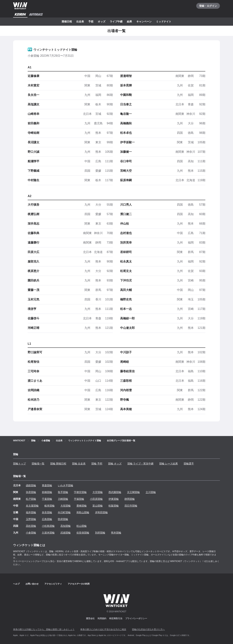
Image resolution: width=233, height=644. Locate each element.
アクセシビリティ (53, 584)
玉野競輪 (31, 519)
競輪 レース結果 (169, 464)
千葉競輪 (47, 499)
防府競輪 (63, 519)
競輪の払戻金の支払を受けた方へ (148, 629)
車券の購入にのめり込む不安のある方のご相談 (103, 629)
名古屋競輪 (32, 506)
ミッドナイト (164, 22)
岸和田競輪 (101, 512)
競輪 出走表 (79, 464)
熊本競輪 (116, 533)
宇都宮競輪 (80, 492)
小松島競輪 (48, 526)
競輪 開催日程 (58, 464)
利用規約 (102, 618)
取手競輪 (63, 492)
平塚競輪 (79, 499)
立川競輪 (151, 492)
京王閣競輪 (133, 492)
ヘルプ (16, 584)
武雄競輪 (66, 533)
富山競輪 (98, 506)
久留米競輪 (48, 533)
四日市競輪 (131, 506)
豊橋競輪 (82, 506)
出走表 (80, 22)
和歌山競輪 (83, 512)
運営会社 (90, 618)
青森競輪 (47, 485)
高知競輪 (66, 526)
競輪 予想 (97, 464)
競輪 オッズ (115, 464)
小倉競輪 (31, 533)
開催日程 (67, 22)
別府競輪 (100, 533)
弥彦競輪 (31, 492)
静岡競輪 (130, 499)
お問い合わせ (32, 584)
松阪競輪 (114, 506)
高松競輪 (31, 526)
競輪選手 (189, 464)
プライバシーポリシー (136, 618)
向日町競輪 (64, 512)
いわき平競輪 (66, 485)
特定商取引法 (116, 618)
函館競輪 (31, 485)
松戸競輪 (31, 499)
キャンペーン (144, 22)
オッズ (102, 22)
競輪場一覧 (38, 464)
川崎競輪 (63, 499)
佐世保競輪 (83, 533)
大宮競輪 (98, 492)
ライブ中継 (116, 22)
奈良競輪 (47, 512)
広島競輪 (47, 519)
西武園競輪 (115, 492)
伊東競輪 (114, 499)
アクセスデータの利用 (79, 584)
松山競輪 (82, 526)
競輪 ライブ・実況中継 (141, 464)
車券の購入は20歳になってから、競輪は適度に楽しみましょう (44, 629)
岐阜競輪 (50, 506)
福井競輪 (31, 512)
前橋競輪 (47, 492)
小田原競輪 (96, 499)
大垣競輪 (66, 506)
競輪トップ (19, 464)
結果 (129, 22)
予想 (91, 22)
